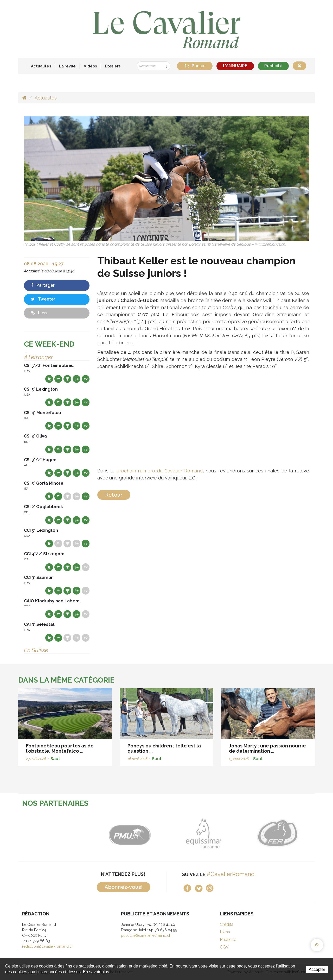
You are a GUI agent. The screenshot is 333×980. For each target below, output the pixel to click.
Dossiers (113, 66)
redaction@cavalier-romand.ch (48, 946)
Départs (58, 379)
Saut (55, 759)
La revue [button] (67, 66)
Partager (43, 285)
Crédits (227, 924)
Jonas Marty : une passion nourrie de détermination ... (267, 748)
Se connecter (299, 66)
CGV (224, 947)
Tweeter (43, 299)
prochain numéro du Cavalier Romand (159, 471)
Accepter (317, 969)
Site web (49, 379)
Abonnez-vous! (124, 887)
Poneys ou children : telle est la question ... (164, 748)
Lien (39, 313)
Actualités (41, 66)
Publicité (273, 66)
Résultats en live (76, 379)
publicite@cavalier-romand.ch (146, 935)
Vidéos (90, 66)
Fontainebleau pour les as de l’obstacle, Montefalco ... (60, 748)
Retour (114, 495)
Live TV (86, 379)
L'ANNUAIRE (235, 66)
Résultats (67, 379)
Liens (225, 932)
